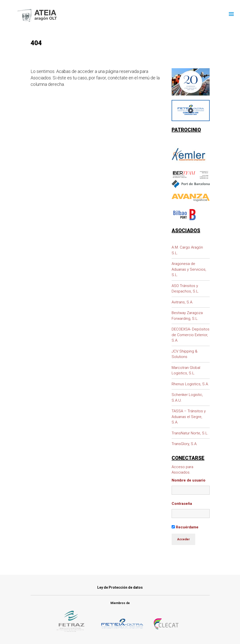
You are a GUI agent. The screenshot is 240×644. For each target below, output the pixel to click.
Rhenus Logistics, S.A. (190, 384)
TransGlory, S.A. (185, 444)
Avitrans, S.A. (182, 302)
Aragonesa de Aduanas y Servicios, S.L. (189, 269)
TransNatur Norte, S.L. (190, 433)
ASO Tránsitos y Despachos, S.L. (185, 289)
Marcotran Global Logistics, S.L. (186, 370)
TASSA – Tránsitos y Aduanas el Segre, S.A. (189, 417)
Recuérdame (185, 527)
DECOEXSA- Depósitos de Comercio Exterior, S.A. (191, 335)
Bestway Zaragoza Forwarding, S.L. (187, 316)
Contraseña (182, 504)
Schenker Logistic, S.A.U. (187, 398)
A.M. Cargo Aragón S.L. (187, 250)
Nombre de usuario (189, 480)
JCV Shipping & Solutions (185, 354)
